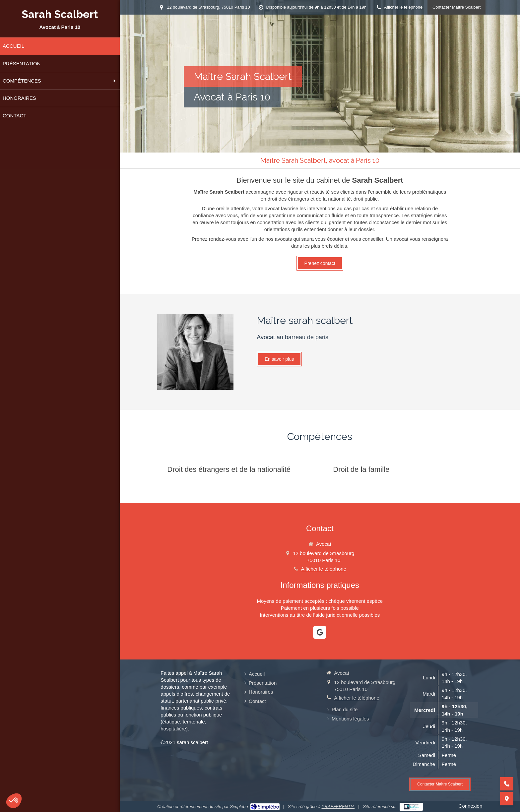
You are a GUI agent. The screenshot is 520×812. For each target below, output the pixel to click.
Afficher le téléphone (403, 7)
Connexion (471, 806)
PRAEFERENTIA (338, 807)
